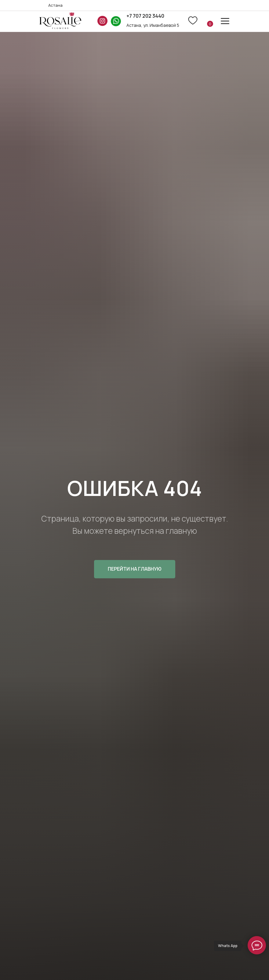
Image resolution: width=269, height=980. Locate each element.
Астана (55, 5)
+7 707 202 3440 (145, 16)
